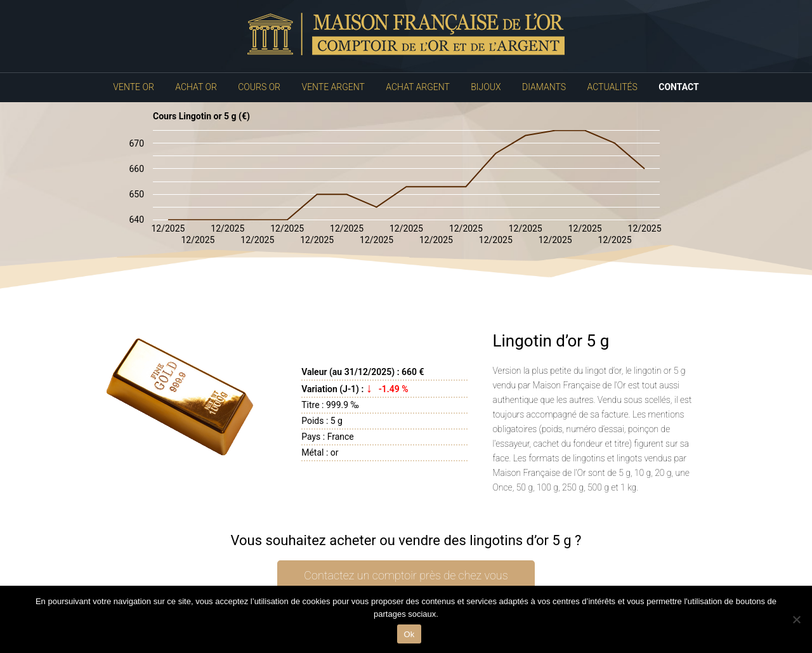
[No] (796, 619)
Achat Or (196, 87)
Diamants (544, 87)
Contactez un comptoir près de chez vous (406, 575)
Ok (409, 634)
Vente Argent (333, 87)
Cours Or (259, 87)
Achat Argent (417, 87)
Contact (678, 87)
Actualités (612, 87)
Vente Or (133, 87)
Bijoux (486, 87)
